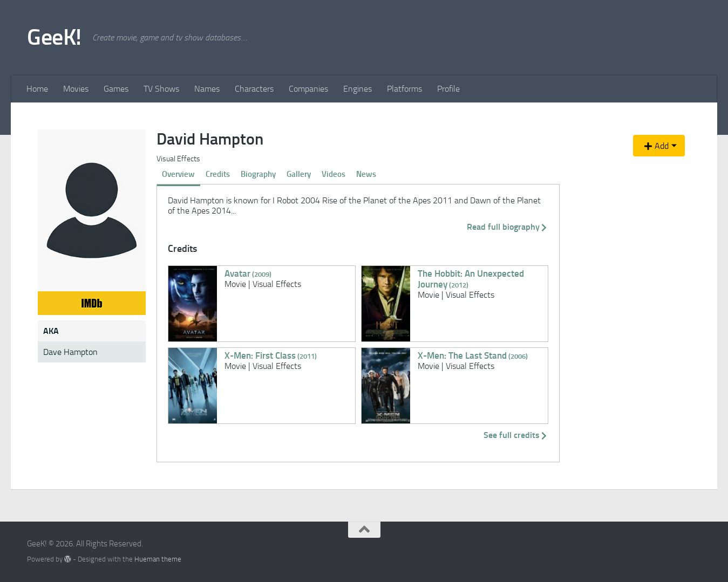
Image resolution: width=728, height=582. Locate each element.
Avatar (248, 273)
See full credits (516, 435)
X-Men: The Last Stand (473, 355)
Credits (218, 174)
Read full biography (508, 227)
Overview (178, 174)
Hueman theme (158, 559)
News (366, 174)
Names (207, 89)
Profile (448, 89)
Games (116, 89)
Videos (334, 174)
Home (37, 89)
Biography (258, 174)
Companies (308, 89)
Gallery (299, 174)
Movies (76, 89)
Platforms (404, 89)
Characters (254, 89)
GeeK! (54, 37)
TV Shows (161, 89)
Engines (358, 89)
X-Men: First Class (271, 355)
